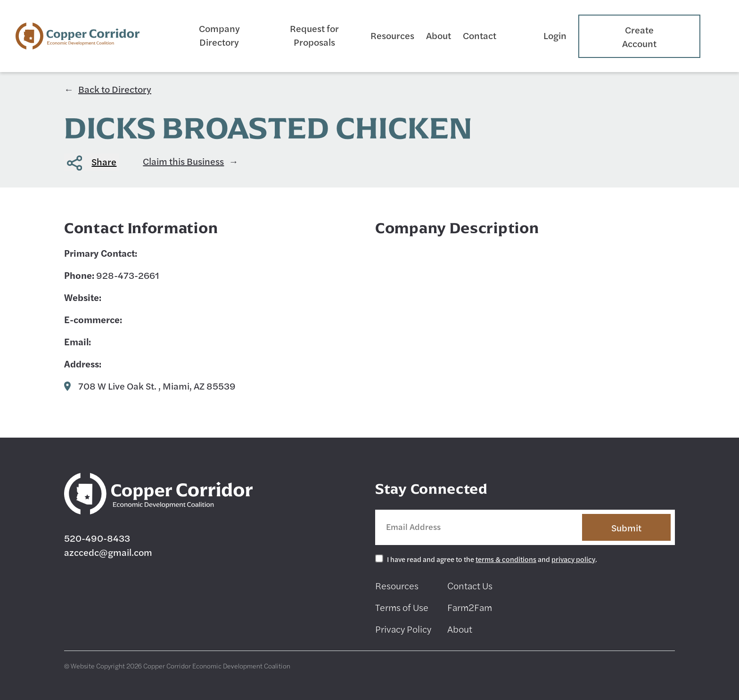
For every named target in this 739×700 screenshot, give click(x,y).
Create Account (639, 36)
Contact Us (470, 585)
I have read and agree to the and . (492, 559)
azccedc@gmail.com (108, 552)
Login (555, 35)
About (439, 35)
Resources (392, 35)
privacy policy (573, 559)
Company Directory (219, 35)
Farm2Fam (470, 607)
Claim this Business (183, 161)
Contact (480, 35)
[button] (92, 162)
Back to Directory (115, 89)
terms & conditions (506, 559)
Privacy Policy (403, 629)
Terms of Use (402, 607)
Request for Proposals (314, 35)
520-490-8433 (97, 538)
